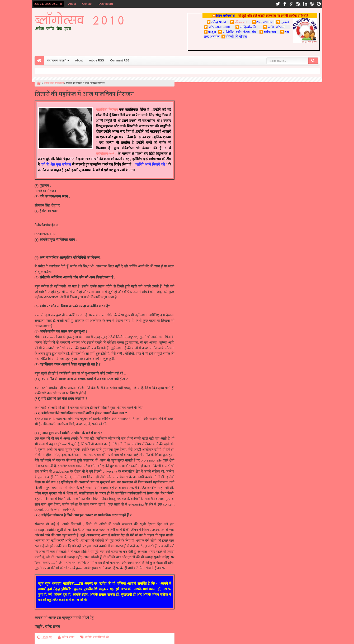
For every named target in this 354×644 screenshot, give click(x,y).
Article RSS (96, 60)
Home (39, 61)
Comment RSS (120, 60)
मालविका (102, 110)
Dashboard (106, 4)
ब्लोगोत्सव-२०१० (107, 154)
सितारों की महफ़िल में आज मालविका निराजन (84, 93)
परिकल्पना (238, 22)
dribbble (312, 4)
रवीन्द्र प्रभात (68, 637)
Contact (87, 4)
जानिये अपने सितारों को (97, 637)
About (72, 4)
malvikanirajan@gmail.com (55, 220)
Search (313, 61)
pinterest (319, 4)
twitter (278, 4)
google (291, 4)
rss (298, 4)
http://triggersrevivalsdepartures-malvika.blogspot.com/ (80, 249)
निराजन (113, 110)
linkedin (305, 4)
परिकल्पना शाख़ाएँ (57, 60)
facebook (285, 4)
